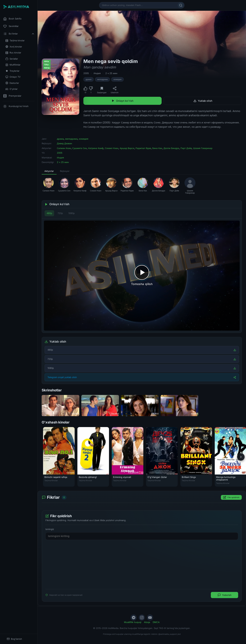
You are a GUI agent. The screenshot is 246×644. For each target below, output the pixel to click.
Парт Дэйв (186, 148)
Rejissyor (65, 171)
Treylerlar (12, 71)
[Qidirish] (181, 5)
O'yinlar (12, 89)
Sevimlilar (11, 26)
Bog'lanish (14, 639)
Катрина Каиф (96, 148)
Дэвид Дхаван (64, 143)
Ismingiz (50, 529)
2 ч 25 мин (111, 73)
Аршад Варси (127, 148)
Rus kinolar (13, 53)
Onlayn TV (13, 77)
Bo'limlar (19, 34)
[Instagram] (142, 618)
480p (49, 213)
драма (88, 79)
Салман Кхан (64, 148)
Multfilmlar (13, 65)
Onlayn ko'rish (122, 101)
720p (60, 213)
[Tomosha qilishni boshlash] (142, 276)
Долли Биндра (171, 148)
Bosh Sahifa (12, 19)
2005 (86, 73)
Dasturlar (12, 83)
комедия (117, 79)
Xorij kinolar (14, 47)
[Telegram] (134, 618)
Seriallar (12, 59)
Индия (97, 73)
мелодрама (102, 79)
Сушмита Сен (80, 148)
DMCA (156, 622)
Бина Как (157, 148)
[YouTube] (150, 618)
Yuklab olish (203, 101)
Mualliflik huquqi (133, 622)
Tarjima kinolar (15, 41)
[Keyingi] (241, 457)
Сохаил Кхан (112, 148)
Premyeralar (12, 96)
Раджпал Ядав (143, 148)
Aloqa (147, 622)
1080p (71, 213)
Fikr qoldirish (231, 498)
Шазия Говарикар (203, 148)
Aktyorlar (49, 171)
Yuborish (225, 595)
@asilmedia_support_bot (170, 634)
